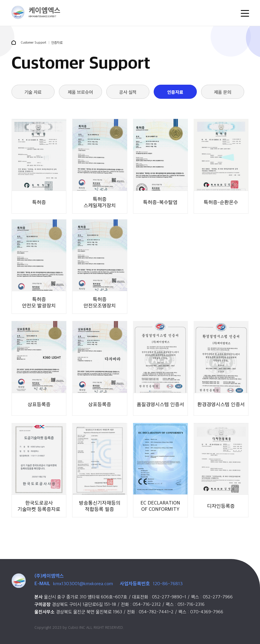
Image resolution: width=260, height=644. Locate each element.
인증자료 (175, 92)
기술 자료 (33, 92)
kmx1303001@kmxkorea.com (83, 583)
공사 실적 (128, 92)
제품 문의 (223, 92)
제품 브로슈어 (80, 92)
